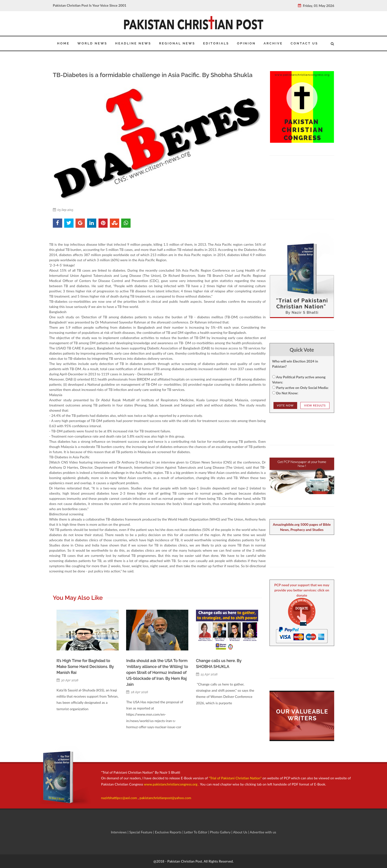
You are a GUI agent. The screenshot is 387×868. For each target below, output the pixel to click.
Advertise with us (263, 832)
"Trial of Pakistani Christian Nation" (236, 778)
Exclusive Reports (169, 832)
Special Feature (141, 832)
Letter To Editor (196, 832)
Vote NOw (285, 405)
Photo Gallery (220, 832)
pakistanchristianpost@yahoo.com (165, 798)
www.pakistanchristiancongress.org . (171, 784)
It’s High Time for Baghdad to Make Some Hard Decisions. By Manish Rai (85, 667)
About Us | (241, 832)
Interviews (119, 832)
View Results (315, 405)
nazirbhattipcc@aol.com (120, 798)
